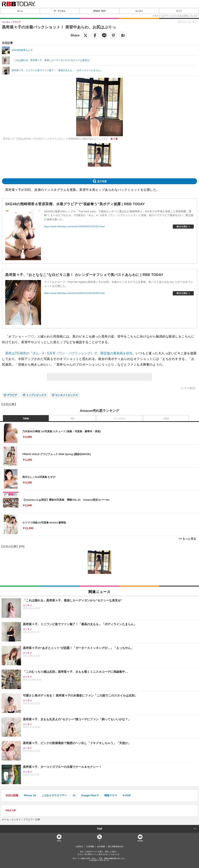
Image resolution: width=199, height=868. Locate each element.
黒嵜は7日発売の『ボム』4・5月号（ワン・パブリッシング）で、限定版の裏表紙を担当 (69, 353)
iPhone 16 (30, 795)
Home (59, 841)
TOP (100, 829)
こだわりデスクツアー (54, 795)
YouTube (140, 841)
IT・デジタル (60, 11)
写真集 (26, 419)
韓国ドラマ (111, 795)
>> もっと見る (187, 539)
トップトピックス (36, 395)
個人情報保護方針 (116, 847)
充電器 (166, 419)
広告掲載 (90, 847)
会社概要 (101, 847)
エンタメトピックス (67, 395)
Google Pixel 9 (90, 795)
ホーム (20, 11)
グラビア (12, 395)
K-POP (127, 795)
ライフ (179, 11)
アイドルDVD (119, 419)
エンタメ (139, 11)
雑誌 (72, 419)
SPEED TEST (99, 11)
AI (74, 795)
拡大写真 (102, 181)
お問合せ (79, 847)
